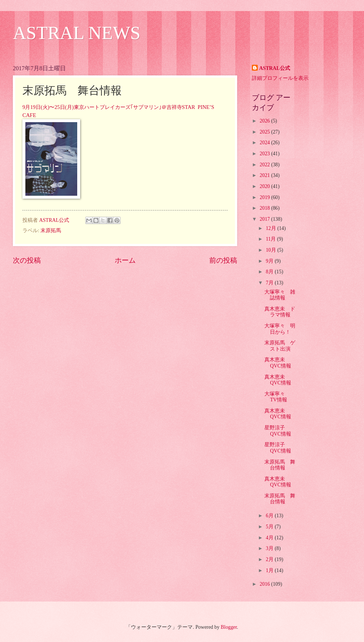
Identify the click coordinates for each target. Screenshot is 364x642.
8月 (270, 272)
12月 (272, 228)
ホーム (125, 260)
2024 (265, 143)
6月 (270, 516)
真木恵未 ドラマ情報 (280, 312)
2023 (265, 154)
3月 (270, 548)
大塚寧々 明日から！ (280, 329)
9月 (270, 261)
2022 (265, 165)
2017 (265, 219)
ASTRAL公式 (275, 68)
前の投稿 (223, 260)
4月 (270, 538)
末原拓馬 (51, 230)
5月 (270, 527)
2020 (265, 186)
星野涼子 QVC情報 (278, 431)
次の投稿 (27, 260)
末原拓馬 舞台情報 (280, 465)
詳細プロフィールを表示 (280, 78)
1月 (270, 570)
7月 (270, 283)
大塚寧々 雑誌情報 (280, 295)
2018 (265, 208)
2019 (265, 197)
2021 (265, 175)
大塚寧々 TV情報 (277, 397)
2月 (270, 559)
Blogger (229, 627)
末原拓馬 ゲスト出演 (280, 346)
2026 (265, 121)
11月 (272, 239)
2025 (265, 132)
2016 (265, 584)
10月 (272, 250)
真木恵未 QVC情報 (278, 363)
